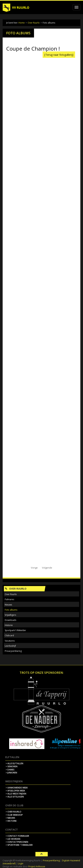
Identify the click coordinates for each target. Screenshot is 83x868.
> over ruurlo (13, 812)
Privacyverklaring (13, 651)
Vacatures (10, 641)
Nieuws (8, 605)
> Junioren (11, 773)
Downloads (10, 620)
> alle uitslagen (15, 797)
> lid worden (13, 839)
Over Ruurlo (34, 23)
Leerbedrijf (10, 646)
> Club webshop (14, 815)
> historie (11, 821)
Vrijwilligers (10, 615)
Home (22, 23)
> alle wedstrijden (16, 794)
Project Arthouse (37, 866)
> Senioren (12, 766)
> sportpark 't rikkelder (19, 845)
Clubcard (9, 635)
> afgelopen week (15, 791)
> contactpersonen (17, 842)
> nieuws (10, 818)
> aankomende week (17, 788)
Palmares (9, 599)
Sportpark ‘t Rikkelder (15, 630)
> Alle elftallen (14, 763)
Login (21, 863)
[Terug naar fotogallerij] (59, 55)
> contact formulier (17, 836)
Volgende (47, 568)
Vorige (34, 568)
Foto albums (11, 610)
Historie (9, 625)
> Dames (10, 770)
